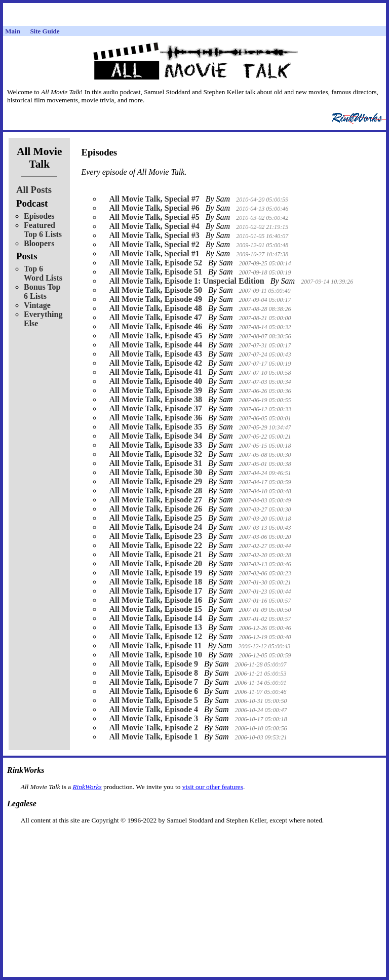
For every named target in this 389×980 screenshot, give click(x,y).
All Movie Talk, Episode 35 (155, 427)
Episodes (39, 216)
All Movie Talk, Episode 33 (155, 445)
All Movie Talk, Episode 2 (153, 728)
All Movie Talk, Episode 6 (153, 691)
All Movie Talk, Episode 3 (153, 718)
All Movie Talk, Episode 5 (153, 700)
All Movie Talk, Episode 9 (153, 664)
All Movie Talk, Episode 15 (155, 609)
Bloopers (39, 243)
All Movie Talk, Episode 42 (155, 363)
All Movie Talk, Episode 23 (155, 536)
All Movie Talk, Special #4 (154, 226)
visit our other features (213, 787)
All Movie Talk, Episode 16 (155, 600)
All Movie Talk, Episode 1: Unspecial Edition (186, 281)
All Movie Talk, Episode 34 (155, 436)
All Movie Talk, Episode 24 (155, 527)
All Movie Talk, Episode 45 (155, 336)
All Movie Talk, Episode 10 (155, 655)
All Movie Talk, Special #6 (154, 208)
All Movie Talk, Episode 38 (155, 399)
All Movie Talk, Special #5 (154, 217)
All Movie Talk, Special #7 (154, 199)
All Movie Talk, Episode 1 (153, 737)
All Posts (34, 190)
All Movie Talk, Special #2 (154, 244)
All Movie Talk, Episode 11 (155, 645)
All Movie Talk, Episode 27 (155, 500)
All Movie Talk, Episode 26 (155, 509)
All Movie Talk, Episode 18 (155, 582)
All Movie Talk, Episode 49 (155, 299)
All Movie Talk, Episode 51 (155, 272)
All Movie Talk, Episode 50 (155, 290)
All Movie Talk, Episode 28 (155, 491)
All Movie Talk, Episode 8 (153, 673)
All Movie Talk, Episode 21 (155, 554)
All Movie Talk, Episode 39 (155, 390)
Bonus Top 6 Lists (42, 291)
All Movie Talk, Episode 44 (155, 345)
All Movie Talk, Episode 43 (155, 354)
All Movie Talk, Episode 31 (155, 463)
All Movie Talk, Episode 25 (155, 518)
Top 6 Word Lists (43, 273)
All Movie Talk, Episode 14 (155, 618)
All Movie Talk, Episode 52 (155, 263)
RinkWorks (87, 787)
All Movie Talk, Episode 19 (155, 573)
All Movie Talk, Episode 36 (155, 418)
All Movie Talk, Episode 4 (153, 709)
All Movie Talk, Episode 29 (155, 481)
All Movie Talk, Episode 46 (155, 326)
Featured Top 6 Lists (43, 230)
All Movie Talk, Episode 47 (155, 317)
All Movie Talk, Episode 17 (155, 591)
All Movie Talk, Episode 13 (155, 627)
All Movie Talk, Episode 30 (155, 472)
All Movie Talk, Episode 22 (155, 545)
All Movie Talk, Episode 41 (155, 372)
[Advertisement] (194, 840)
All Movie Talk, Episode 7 (153, 682)
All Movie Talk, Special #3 (154, 235)
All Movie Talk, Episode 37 (155, 408)
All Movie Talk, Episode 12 (155, 636)
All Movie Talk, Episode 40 (155, 381)
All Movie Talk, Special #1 (154, 253)
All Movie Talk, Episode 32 (155, 454)
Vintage (37, 305)
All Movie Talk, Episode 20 (155, 563)
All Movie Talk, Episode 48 (155, 308)
